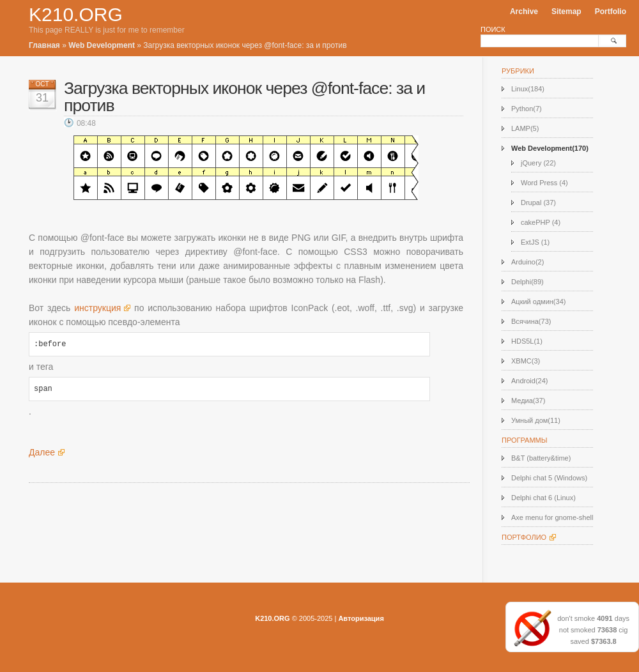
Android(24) (529, 381)
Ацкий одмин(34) (538, 302)
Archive (524, 11)
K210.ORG (76, 14)
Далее (42, 452)
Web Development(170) (550, 148)
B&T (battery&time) (541, 458)
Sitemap (566, 11)
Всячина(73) (531, 321)
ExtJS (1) (535, 242)
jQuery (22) (538, 163)
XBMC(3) (526, 361)
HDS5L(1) (527, 341)
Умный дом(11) (536, 420)
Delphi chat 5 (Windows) (549, 478)
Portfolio (611, 11)
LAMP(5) (525, 128)
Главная (44, 45)
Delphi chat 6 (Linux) (543, 498)
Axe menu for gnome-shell (552, 517)
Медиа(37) (528, 401)
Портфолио (524, 537)
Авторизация (361, 618)
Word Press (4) (544, 183)
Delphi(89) (527, 282)
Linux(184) (528, 89)
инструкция (97, 308)
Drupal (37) (538, 202)
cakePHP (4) (541, 222)
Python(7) (527, 109)
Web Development (102, 45)
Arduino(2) (527, 262)
